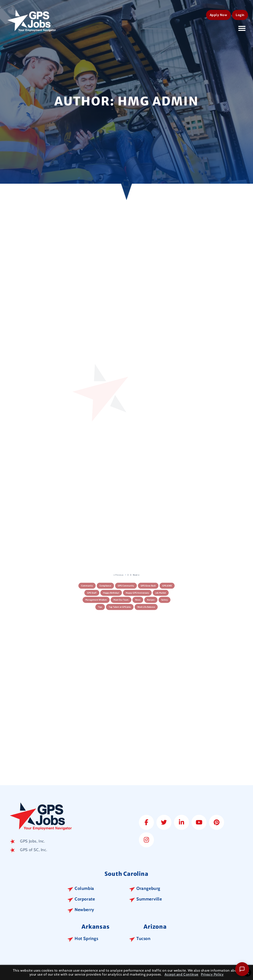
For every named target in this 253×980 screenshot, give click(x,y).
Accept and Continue (181, 974)
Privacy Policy (212, 974)
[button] (242, 27)
